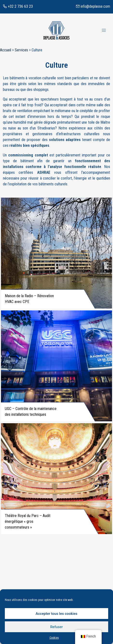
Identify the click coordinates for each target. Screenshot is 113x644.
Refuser (56, 627)
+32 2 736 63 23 (18, 6)
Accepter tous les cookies (57, 614)
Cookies (54, 638)
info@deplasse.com (93, 6)
